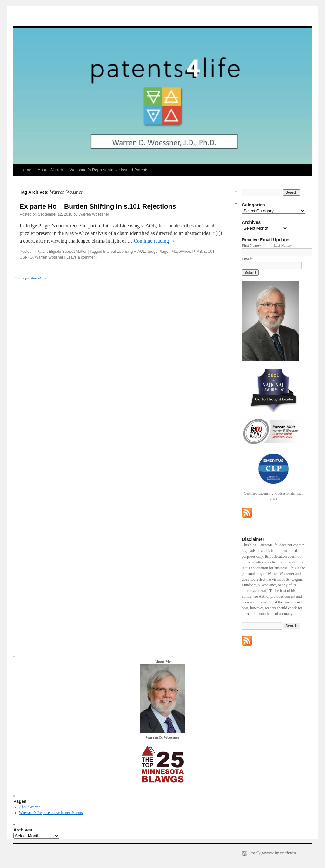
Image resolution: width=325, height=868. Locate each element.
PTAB (197, 252)
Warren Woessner (94, 214)
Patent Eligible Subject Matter (61, 252)
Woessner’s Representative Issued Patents (109, 170)
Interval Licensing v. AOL (124, 252)
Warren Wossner (49, 257)
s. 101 (209, 252)
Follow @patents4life (30, 278)
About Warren (50, 170)
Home (26, 170)
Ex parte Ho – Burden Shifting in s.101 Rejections (98, 206)
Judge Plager (158, 252)
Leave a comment (81, 257)
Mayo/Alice (181, 252)
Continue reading (154, 241)
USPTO (26, 257)
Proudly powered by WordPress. (273, 853)
